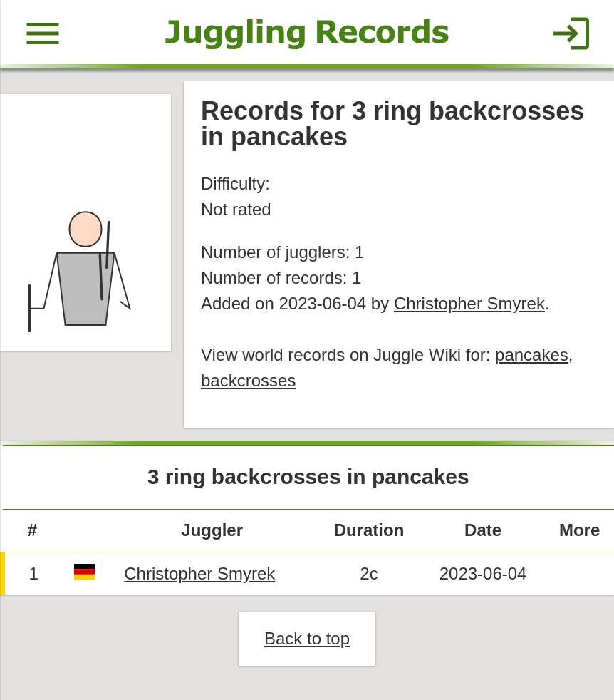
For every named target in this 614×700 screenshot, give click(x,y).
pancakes (532, 355)
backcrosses (248, 380)
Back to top (307, 638)
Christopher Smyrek (469, 303)
